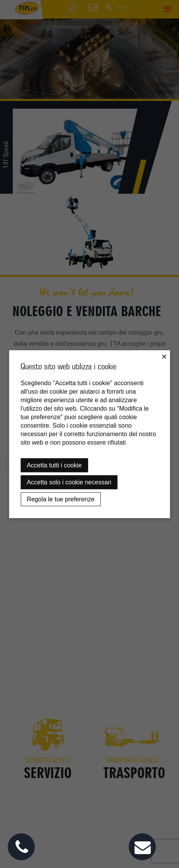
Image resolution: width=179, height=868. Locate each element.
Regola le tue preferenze (61, 499)
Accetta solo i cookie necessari (69, 482)
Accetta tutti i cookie (54, 465)
